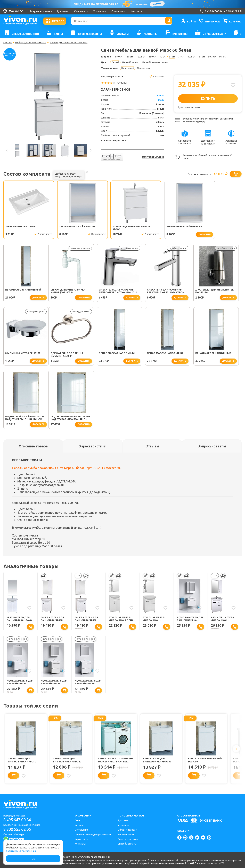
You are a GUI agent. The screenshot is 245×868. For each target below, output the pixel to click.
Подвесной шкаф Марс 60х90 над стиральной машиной (25, 418)
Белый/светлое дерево (156, 62)
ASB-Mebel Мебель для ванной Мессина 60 (223, 620)
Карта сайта (81, 839)
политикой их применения (21, 851)
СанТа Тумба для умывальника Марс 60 (68, 761)
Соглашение (82, 830)
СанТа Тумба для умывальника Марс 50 (23, 761)
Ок (33, 859)
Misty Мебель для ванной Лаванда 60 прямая (20, 620)
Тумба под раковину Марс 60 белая (121, 228)
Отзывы (122, 83)
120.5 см (141, 57)
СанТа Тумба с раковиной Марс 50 (206, 761)
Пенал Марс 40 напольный (71, 353)
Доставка (63, 11)
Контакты (137, 11)
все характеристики (114, 140)
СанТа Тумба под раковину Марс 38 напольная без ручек (112, 762)
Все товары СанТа (153, 157)
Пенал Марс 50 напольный (120, 353)
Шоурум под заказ (40, 11)
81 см (202, 57)
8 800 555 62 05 (18, 829)
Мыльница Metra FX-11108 (216, 290)
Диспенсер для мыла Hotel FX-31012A (169, 291)
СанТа (161, 96)
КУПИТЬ (208, 98)
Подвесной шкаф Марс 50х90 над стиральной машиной (218, 355)
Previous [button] (7, 150)
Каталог (8, 42)
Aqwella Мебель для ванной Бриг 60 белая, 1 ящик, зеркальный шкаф (190, 620)
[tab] (33, 446)
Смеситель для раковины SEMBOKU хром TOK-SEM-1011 (73, 291)
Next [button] (91, 150)
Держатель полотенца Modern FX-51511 (22, 355)
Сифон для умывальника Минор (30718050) (23, 291)
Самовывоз (81, 11)
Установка (100, 11)
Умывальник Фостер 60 (21, 227)
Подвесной (143, 68)
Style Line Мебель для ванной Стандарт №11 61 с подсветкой (155, 620)
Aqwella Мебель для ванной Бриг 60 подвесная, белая (20, 683)
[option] (49, 96)
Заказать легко (126, 835)
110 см (118, 57)
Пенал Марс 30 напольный (216, 227)
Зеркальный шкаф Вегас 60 (72, 227)
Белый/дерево (131, 62)
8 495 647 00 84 (18, 820)
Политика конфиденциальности (93, 835)
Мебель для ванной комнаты (32, 42)
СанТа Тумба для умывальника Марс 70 (158, 761)
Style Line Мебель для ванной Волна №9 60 (122, 620)
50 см (162, 57)
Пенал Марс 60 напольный (168, 353)
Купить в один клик (189, 107)
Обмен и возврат (127, 830)
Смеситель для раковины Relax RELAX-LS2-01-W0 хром (120, 291)
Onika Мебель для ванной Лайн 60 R (53, 619)
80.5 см (191, 57)
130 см (152, 57)
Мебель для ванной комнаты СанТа (72, 42)
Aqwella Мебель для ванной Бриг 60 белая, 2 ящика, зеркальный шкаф (54, 683)
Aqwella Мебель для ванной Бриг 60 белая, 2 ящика (88, 683)
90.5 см (212, 57)
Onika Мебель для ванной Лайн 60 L (87, 619)
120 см (129, 57)
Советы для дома (128, 839)
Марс (161, 100)
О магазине (118, 11)
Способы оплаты (127, 844)
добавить (183, 234)
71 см (181, 57)
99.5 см (223, 57)
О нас (78, 821)
